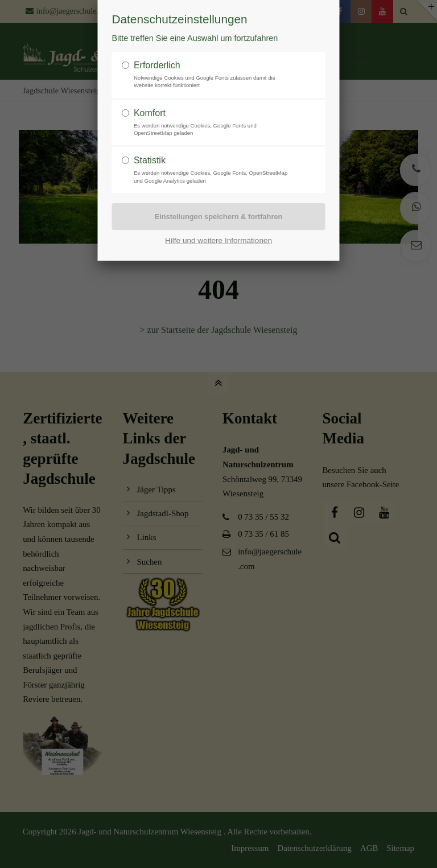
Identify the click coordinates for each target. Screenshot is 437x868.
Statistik (150, 160)
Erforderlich (157, 65)
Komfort (150, 113)
